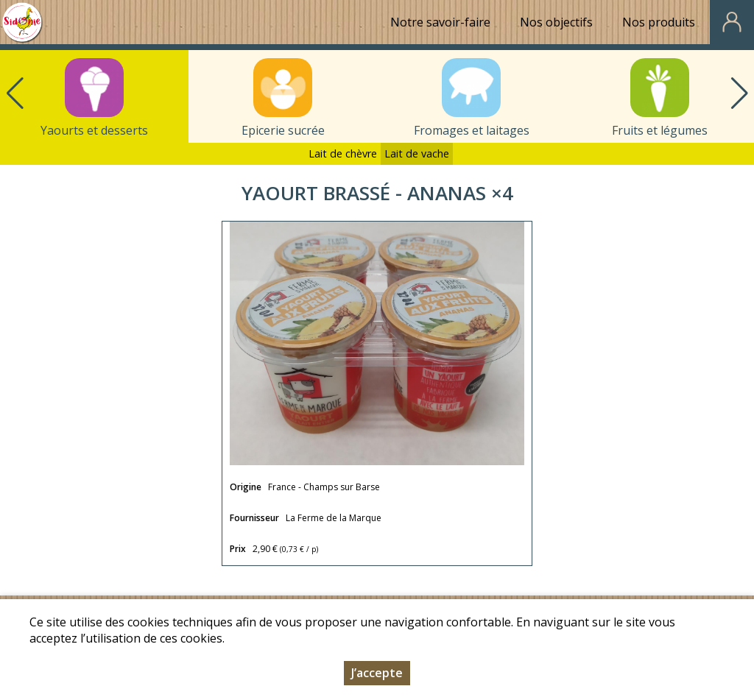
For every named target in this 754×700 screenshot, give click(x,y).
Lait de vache (417, 153)
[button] (739, 93)
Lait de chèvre (343, 153)
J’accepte (377, 673)
